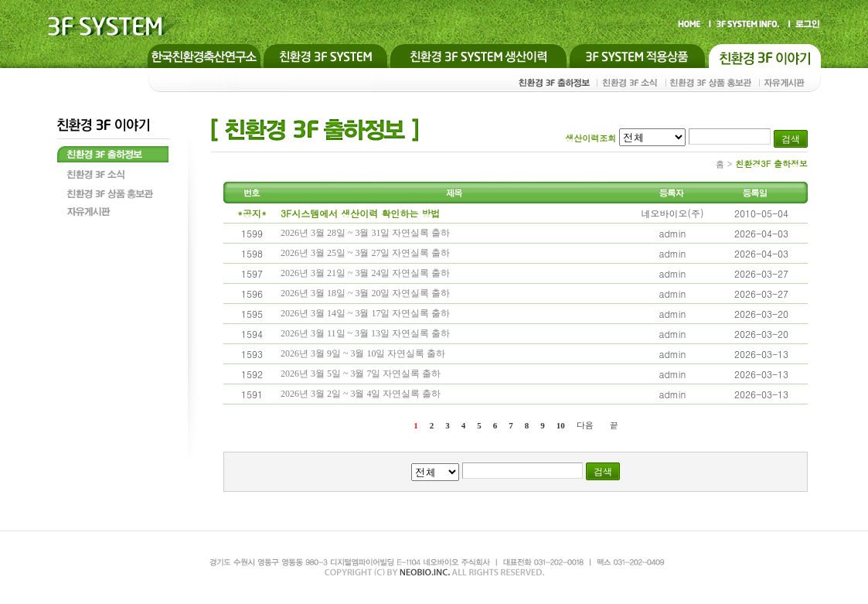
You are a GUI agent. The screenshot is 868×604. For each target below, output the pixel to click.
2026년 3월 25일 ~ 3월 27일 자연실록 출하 (366, 253)
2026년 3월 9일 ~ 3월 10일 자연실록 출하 (363, 353)
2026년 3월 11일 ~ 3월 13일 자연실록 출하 (365, 333)
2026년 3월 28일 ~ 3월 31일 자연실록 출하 (366, 233)
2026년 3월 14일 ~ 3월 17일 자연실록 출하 (366, 313)
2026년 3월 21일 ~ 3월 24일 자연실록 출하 (366, 273)
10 (561, 425)
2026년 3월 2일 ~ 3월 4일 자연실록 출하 (361, 394)
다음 (585, 425)
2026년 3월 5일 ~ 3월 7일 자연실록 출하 (361, 374)
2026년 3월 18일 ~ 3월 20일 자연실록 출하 (366, 293)
